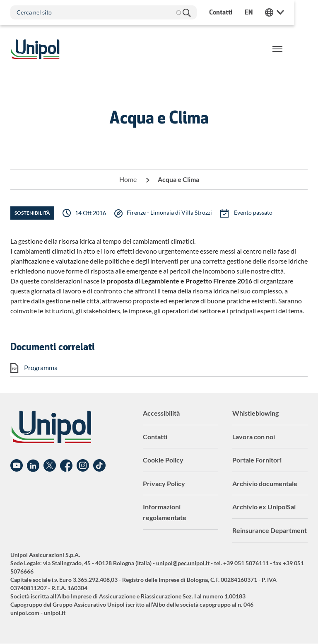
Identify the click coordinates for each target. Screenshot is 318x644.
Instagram (83, 466)
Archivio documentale (265, 483)
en (272, 12)
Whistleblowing (255, 413)
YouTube (17, 466)
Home (128, 179)
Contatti (155, 437)
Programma (41, 367)
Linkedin (33, 466)
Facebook (66, 466)
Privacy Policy (164, 483)
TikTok (99, 466)
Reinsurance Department (270, 530)
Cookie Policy (163, 460)
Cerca (186, 12)
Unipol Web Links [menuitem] (298, 12)
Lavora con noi (254, 437)
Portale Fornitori (257, 460)
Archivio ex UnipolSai (264, 507)
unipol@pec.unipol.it (183, 563)
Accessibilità (161, 413)
